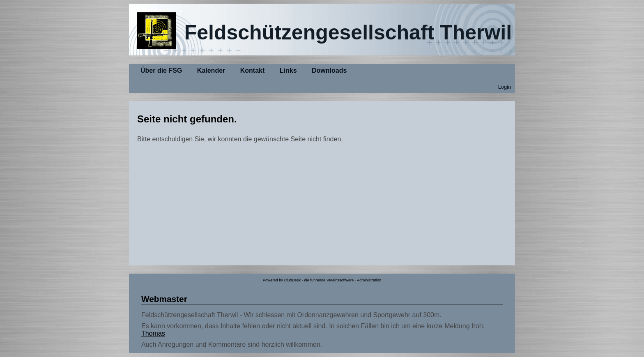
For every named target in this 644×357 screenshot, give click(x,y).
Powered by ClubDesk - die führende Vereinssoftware (308, 280)
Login (505, 87)
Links (288, 70)
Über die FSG (161, 70)
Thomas (153, 333)
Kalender (211, 70)
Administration (369, 280)
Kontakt (253, 70)
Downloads (329, 70)
